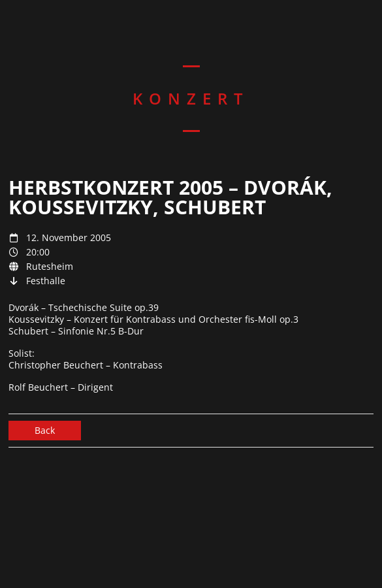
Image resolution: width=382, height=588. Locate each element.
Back (45, 430)
